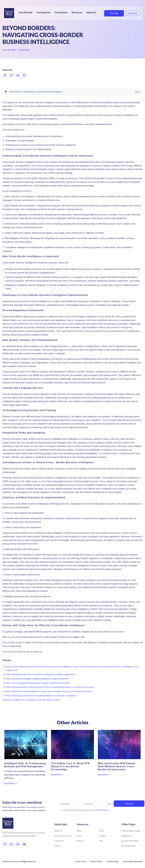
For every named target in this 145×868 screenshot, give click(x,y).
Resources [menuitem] (77, 12)
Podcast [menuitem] (80, 841)
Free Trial (112, 13)
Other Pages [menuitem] (128, 824)
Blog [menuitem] (79, 831)
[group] (72, 99)
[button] (6, 99)
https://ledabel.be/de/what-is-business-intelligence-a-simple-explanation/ (41, 681)
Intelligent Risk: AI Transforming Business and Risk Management (25, 765)
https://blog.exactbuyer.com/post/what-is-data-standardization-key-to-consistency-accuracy (50, 694)
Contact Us (132, 13)
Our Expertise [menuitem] (43, 12)
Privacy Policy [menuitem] (96, 861)
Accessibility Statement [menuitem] (133, 861)
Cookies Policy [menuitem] (112, 861)
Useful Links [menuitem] (61, 824)
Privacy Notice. (102, 810)
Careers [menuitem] (57, 846)
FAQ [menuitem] (101, 841)
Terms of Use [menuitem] (81, 861)
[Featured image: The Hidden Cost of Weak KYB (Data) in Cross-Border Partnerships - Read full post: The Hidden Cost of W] (72, 745)
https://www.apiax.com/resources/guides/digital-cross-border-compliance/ (41, 702)
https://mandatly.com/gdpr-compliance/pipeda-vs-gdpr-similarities (37, 685)
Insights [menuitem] (102, 836)
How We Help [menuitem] (25, 12)
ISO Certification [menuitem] (128, 846)
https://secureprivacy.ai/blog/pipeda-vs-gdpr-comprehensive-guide (37, 690)
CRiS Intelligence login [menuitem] (131, 831)
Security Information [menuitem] (130, 841)
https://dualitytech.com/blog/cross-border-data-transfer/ (33, 707)
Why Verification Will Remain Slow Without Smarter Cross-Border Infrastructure (117, 766)
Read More (11, 783)
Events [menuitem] (80, 836)
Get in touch (8, 658)
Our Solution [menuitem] (61, 12)
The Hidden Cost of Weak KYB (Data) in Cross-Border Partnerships (70, 766)
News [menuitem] (101, 831)
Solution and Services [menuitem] (63, 836)
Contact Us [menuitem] (59, 841)
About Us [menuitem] (91, 12)
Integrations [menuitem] (126, 836)
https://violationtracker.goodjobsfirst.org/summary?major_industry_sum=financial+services (49, 698)
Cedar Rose (24, 50)
